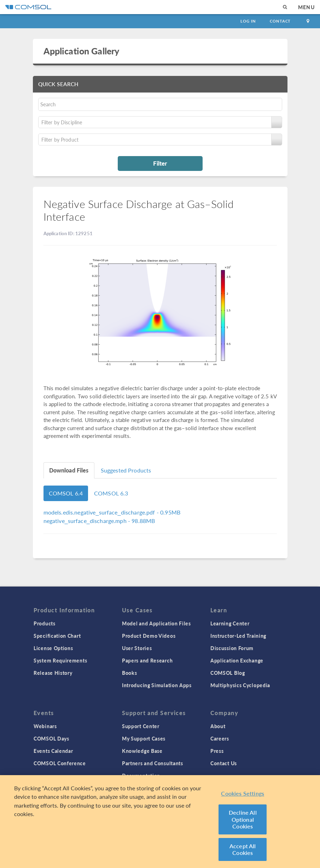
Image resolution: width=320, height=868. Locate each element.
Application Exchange (237, 660)
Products (45, 623)
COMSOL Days (51, 738)
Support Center (141, 726)
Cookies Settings (243, 793)
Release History (53, 673)
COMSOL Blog (228, 673)
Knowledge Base (142, 751)
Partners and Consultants (153, 763)
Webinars (45, 726)
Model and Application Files (156, 623)
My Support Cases (144, 738)
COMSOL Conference (60, 763)
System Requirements (60, 660)
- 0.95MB (112, 512)
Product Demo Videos (149, 636)
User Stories (137, 648)
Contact (280, 21)
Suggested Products (126, 470)
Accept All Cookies (243, 849)
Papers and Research (147, 660)
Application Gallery (82, 51)
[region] (160, 822)
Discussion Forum (232, 648)
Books (130, 673)
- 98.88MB (99, 521)
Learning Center (230, 623)
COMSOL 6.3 (111, 493)
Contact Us (224, 763)
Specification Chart (57, 636)
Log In (248, 21)
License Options (53, 648)
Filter (160, 163)
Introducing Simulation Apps (157, 685)
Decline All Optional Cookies (243, 819)
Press (217, 751)
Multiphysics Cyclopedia (240, 685)
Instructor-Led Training (238, 636)
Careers (220, 738)
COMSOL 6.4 (66, 493)
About (218, 726)
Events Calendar (53, 751)
